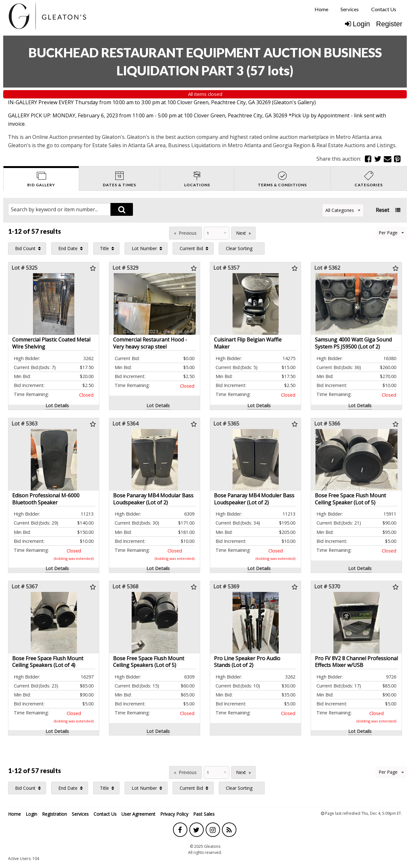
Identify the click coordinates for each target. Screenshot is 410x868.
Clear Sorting (239, 248)
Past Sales (204, 814)
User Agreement (138, 814)
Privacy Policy (174, 814)
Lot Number (144, 248)
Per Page (391, 233)
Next (241, 233)
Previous (188, 233)
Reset (382, 210)
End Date (68, 248)
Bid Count (25, 248)
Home (321, 9)
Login (357, 24)
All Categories (343, 210)
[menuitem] (321, 9)
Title (104, 248)
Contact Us (384, 9)
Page (160, 232)
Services (350, 9)
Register (389, 24)
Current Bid (191, 248)
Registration (54, 814)
